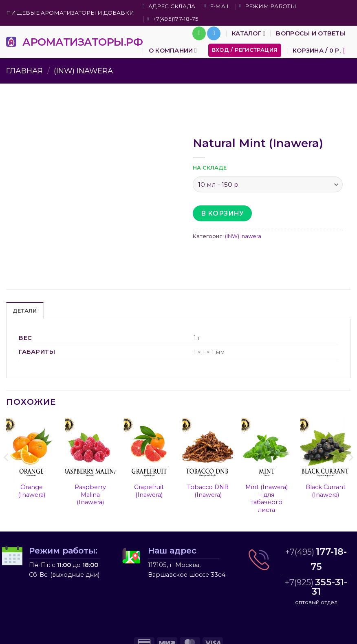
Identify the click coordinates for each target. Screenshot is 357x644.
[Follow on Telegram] (214, 33)
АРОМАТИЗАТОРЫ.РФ (83, 42)
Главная (24, 71)
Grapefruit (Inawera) (149, 491)
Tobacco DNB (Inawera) (208, 491)
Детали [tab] (25, 311)
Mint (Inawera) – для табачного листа (267, 498)
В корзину (222, 213)
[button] (245, 50)
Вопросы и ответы (311, 33)
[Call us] (199, 33)
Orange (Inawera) (32, 491)
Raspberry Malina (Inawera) (90, 495)
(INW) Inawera (83, 71)
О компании (173, 50)
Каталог (249, 34)
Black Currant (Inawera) (326, 491)
